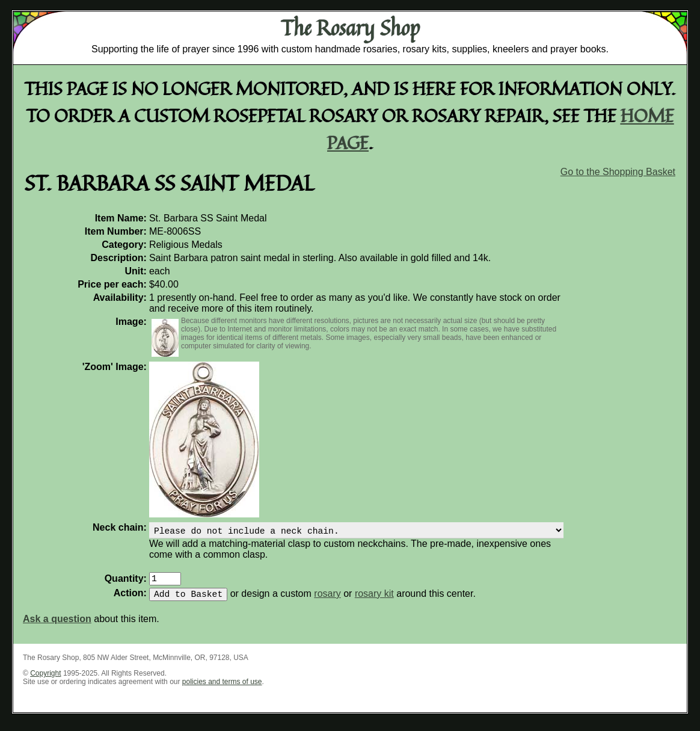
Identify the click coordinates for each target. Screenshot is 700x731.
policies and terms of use (222, 689)
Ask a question (57, 626)
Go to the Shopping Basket (618, 172)
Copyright (45, 680)
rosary (327, 601)
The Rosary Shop (350, 28)
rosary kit (374, 601)
